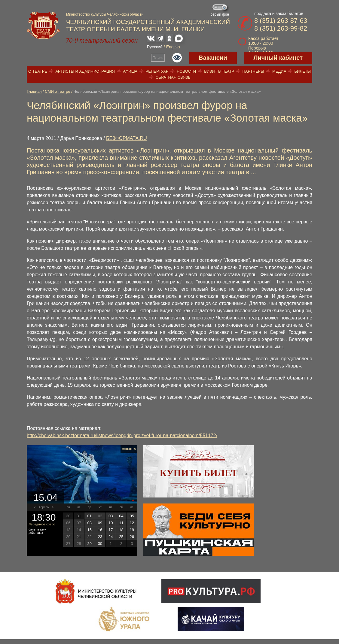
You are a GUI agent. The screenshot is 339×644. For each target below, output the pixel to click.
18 (121, 530)
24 (111, 537)
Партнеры (253, 71)
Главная (34, 91)
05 (132, 516)
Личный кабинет (278, 58)
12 (132, 523)
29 (89, 544)
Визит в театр (219, 71)
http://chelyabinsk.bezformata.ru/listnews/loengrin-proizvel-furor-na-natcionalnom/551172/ (122, 435)
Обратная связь (173, 77)
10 (111, 523)
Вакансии (213, 58)
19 (132, 530)
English (173, 47)
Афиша (130, 71)
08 (89, 523)
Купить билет (199, 473)
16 (100, 530)
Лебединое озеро (42, 524)
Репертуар (157, 71)
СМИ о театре (57, 91)
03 (111, 516)
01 (89, 516)
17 (111, 530)
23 (100, 537)
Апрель (44, 507)
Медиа (279, 71)
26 (132, 537)
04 (121, 516)
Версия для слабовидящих (177, 58)
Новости (186, 71)
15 (89, 530)
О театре (38, 71)
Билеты (303, 71)
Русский (155, 47)
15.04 (45, 497)
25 (121, 537)
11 (121, 523)
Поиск (158, 58)
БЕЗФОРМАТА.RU (127, 138)
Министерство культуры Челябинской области (105, 14)
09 (100, 523)
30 (100, 544)
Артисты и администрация (85, 71)
